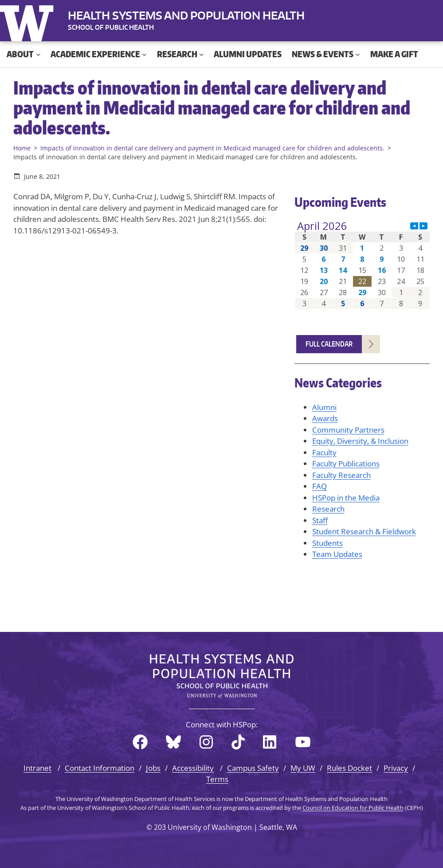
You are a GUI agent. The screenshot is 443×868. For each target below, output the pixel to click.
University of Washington (29, 21)
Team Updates (337, 554)
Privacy (396, 768)
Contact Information (100, 768)
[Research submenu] (202, 54)
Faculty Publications (346, 464)
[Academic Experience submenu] (144, 54)
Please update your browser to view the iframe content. (362, 265)
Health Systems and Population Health (186, 15)
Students (327, 543)
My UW (303, 768)
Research (328, 509)
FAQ (320, 486)
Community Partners (348, 430)
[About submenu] (38, 54)
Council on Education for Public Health (353, 808)
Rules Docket (349, 768)
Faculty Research (341, 475)
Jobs (153, 768)
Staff (320, 520)
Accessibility (193, 768)
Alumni (324, 407)
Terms (217, 779)
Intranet (37, 768)
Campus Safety (253, 768)
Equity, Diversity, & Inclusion (360, 441)
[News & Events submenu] (358, 54)
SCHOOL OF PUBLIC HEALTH (111, 27)
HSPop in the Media (346, 498)
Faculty (324, 452)
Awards (325, 418)
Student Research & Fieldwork (364, 531)
